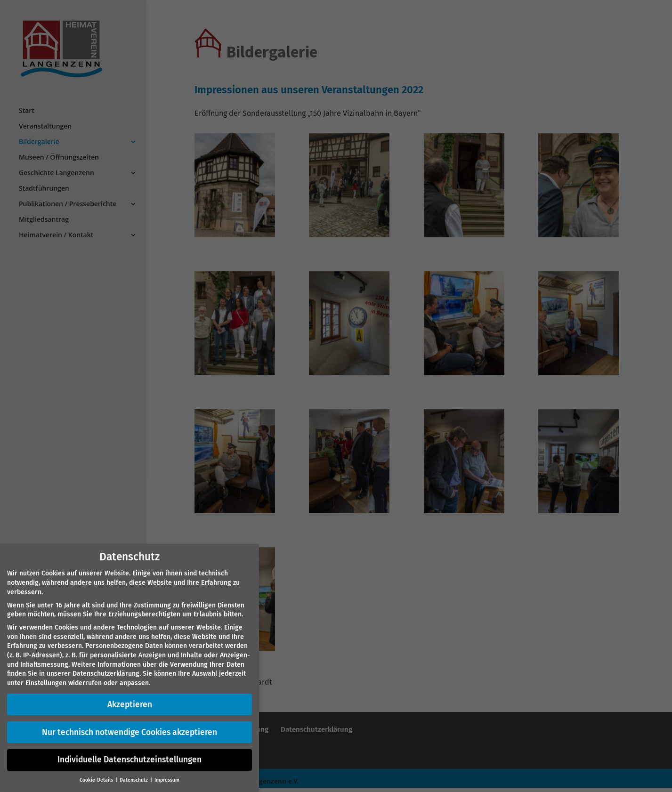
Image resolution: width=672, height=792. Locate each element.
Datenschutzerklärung (106, 674)
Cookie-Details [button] (97, 780)
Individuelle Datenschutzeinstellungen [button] (130, 760)
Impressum (167, 780)
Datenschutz (134, 780)
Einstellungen (46, 683)
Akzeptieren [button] (130, 705)
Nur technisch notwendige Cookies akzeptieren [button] (130, 732)
